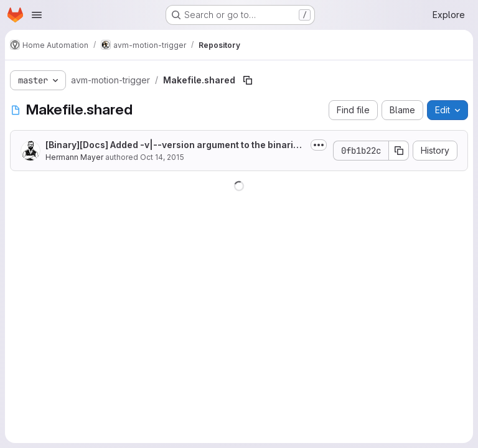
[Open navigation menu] (37, 15)
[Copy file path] (248, 80)
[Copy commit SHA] (399, 151)
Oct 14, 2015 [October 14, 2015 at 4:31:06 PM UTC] (162, 157)
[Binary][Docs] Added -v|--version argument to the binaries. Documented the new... (172, 145)
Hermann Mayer (74, 157)
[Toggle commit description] (319, 145)
